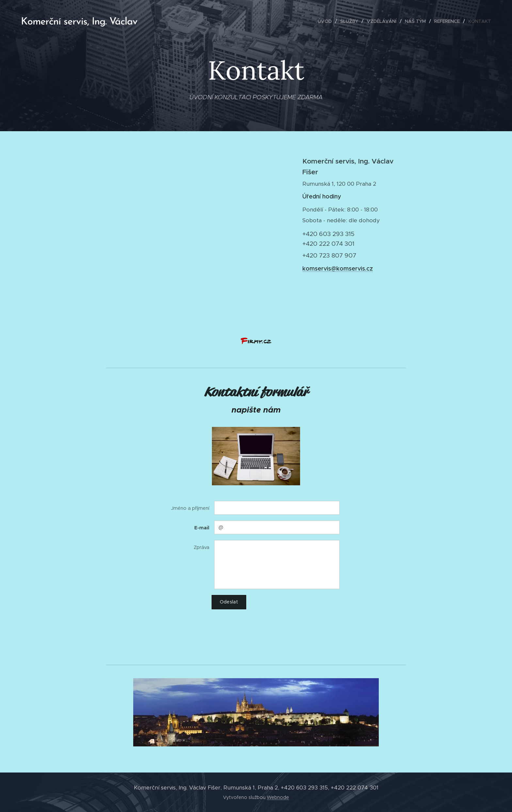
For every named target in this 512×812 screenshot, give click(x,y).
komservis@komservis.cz (338, 269)
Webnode (278, 797)
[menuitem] (327, 21)
